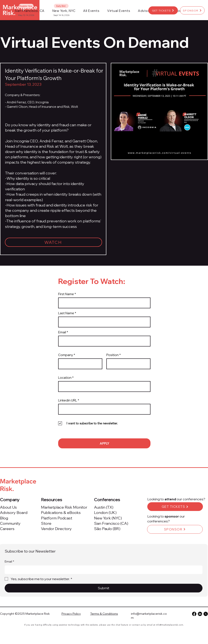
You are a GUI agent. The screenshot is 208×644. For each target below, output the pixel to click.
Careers (7, 529)
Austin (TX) (104, 507)
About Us (8, 507)
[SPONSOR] (192, 10)
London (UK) (105, 513)
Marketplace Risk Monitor (64, 507)
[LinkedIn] (200, 614)
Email (62, 332)
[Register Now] (26, 6)
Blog (4, 518)
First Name (66, 294)
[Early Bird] (61, 6)
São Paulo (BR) (107, 529)
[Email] (102, 570)
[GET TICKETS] (163, 10)
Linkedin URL (68, 400)
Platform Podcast (57, 518)
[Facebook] (194, 614)
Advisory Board (14, 513)
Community (10, 523)
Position (112, 355)
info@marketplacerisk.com (169, 625)
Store (46, 523)
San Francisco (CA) (111, 523)
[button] (91, 11)
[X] (206, 614)
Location (65, 378)
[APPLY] (104, 443)
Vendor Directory (56, 529)
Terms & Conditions (104, 614)
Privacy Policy (71, 614)
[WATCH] (53, 242)
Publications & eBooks (61, 513)
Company (66, 355)
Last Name (66, 313)
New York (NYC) (108, 518)
